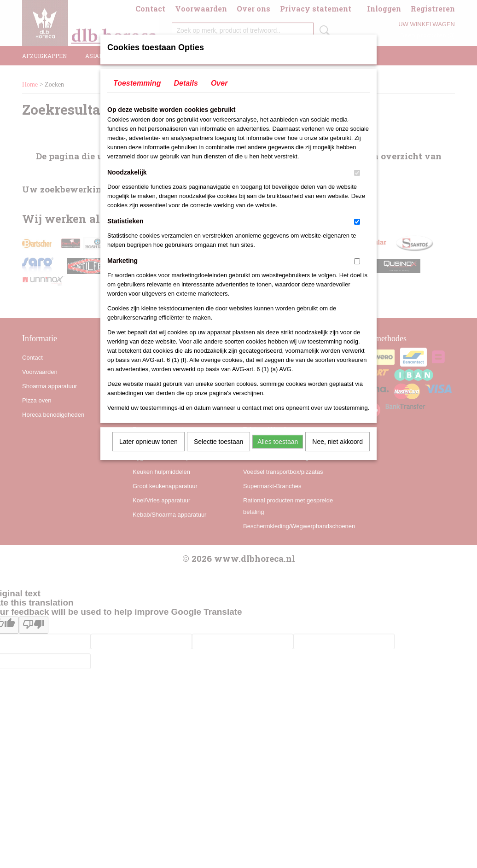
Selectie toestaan (218, 442)
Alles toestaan (278, 442)
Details (186, 83)
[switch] (357, 173)
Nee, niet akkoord (337, 442)
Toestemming (137, 83)
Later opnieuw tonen (148, 442)
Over (219, 83)
